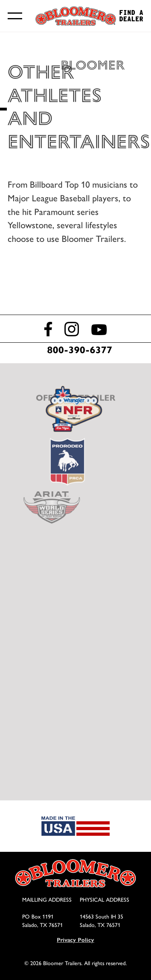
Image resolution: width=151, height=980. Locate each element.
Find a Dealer (131, 16)
